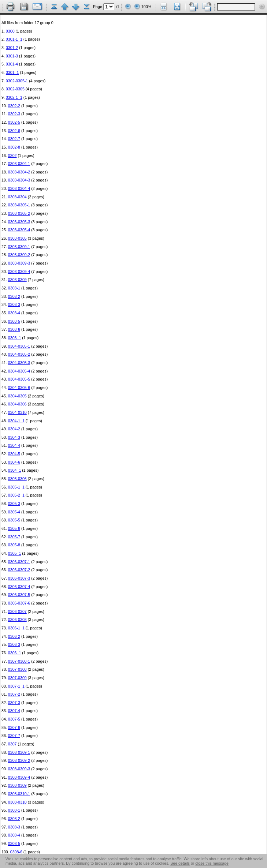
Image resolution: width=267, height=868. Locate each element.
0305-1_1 (16, 487)
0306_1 (15, 653)
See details (180, 863)
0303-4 (14, 313)
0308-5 (14, 843)
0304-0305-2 (19, 354)
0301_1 (12, 72)
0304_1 (15, 470)
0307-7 (14, 736)
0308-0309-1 (19, 752)
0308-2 (14, 819)
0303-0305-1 (19, 205)
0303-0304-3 (19, 180)
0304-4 (14, 445)
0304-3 (14, 437)
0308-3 (14, 827)
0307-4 (14, 711)
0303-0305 (17, 238)
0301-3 (12, 56)
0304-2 (14, 429)
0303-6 (14, 329)
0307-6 (14, 727)
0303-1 (14, 288)
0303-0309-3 (19, 263)
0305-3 (14, 504)
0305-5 (14, 520)
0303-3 (14, 304)
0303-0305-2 (19, 213)
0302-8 (14, 147)
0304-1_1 (16, 421)
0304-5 (14, 454)
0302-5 (14, 122)
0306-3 (14, 644)
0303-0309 (17, 280)
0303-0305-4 (19, 230)
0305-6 (14, 528)
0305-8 (14, 545)
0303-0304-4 (19, 188)
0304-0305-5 (19, 379)
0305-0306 (17, 479)
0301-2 (12, 48)
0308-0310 (17, 802)
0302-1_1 (14, 97)
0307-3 (14, 703)
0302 (12, 156)
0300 (10, 31)
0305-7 (14, 537)
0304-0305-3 (19, 363)
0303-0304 (17, 197)
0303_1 (15, 338)
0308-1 (14, 810)
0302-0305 (15, 89)
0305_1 (15, 553)
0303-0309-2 (19, 255)
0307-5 (14, 719)
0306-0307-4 (19, 587)
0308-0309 (17, 785)
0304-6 (14, 462)
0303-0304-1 (19, 164)
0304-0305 (17, 396)
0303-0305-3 (19, 222)
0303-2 (14, 296)
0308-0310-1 (19, 794)
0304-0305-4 (19, 371)
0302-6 (14, 131)
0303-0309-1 (19, 247)
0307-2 (14, 694)
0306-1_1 (16, 628)
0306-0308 (17, 620)
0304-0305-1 (19, 346)
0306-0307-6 (19, 603)
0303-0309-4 (19, 272)
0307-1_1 (16, 686)
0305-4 (14, 512)
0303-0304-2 (19, 172)
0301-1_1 (14, 39)
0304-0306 (17, 404)
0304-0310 (17, 412)
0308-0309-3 (19, 769)
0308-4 (14, 835)
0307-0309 (17, 678)
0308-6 (16, 852)
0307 (12, 744)
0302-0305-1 (17, 81)
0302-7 (14, 139)
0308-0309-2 (19, 760)
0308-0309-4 (19, 777)
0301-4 (12, 64)
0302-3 (14, 114)
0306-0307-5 (19, 595)
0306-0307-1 (19, 562)
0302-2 (14, 106)
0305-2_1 (16, 495)
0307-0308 (17, 669)
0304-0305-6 (19, 388)
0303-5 (14, 321)
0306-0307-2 (19, 570)
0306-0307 (17, 611)
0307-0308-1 (19, 661)
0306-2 (14, 636)
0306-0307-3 (19, 578)
